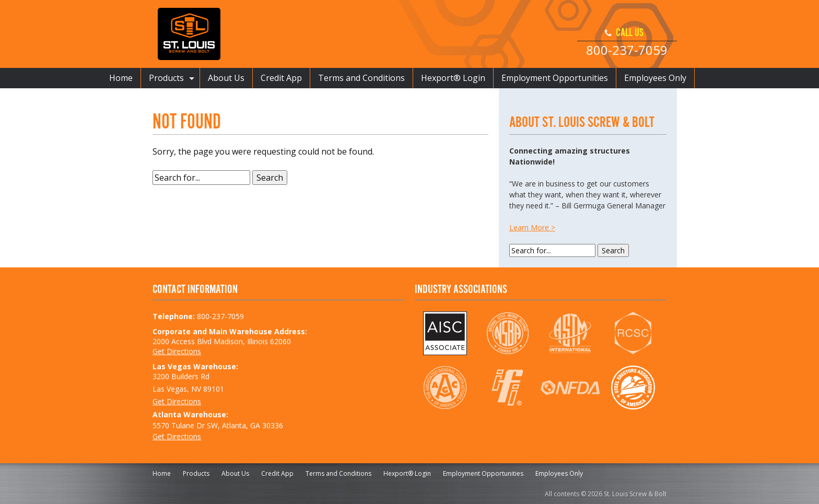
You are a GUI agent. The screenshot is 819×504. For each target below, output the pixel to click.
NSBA (507, 333)
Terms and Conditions (361, 78)
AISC (445, 333)
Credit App (281, 78)
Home (121, 78)
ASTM (570, 333)
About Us (226, 78)
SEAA (633, 388)
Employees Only (655, 78)
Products (166, 78)
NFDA (570, 388)
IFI (507, 388)
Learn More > (532, 227)
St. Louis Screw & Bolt (189, 34)
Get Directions (177, 351)
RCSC (633, 333)
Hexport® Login (453, 78)
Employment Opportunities (555, 78)
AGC (445, 388)
